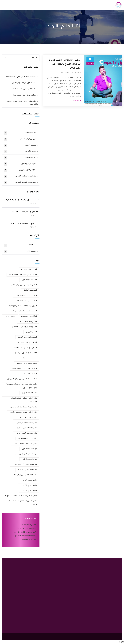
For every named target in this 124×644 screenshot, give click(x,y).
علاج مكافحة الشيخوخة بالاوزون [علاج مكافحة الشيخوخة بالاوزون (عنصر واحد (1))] (25, 444)
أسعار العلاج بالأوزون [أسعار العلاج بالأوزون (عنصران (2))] (29, 269)
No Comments (66, 73)
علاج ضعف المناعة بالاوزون (20, 183)
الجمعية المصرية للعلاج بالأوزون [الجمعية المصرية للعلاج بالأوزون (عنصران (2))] (25, 311)
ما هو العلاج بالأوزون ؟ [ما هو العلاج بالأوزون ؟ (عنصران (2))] (29, 485)
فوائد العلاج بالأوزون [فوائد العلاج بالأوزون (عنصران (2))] (29, 449)
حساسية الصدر (20, 158)
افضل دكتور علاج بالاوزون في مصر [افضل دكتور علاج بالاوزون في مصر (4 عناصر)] (24, 285)
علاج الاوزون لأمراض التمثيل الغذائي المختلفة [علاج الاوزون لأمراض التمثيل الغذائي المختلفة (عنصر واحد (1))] (24, 400)
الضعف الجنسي (20, 145)
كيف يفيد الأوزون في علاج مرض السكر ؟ (21, 77)
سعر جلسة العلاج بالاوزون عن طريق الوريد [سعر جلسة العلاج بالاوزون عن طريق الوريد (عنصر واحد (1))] (21, 379)
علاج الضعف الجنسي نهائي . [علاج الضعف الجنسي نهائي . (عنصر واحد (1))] (26, 423)
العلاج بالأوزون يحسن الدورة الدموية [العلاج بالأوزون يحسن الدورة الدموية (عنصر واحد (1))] (24, 327)
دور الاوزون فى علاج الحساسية (25, 95)
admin (77, 73)
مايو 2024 (20, 245)
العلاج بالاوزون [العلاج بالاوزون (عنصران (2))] (31, 332)
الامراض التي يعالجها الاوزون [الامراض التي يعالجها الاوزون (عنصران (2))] (26, 301)
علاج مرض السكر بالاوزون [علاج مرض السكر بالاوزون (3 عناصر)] (27, 438)
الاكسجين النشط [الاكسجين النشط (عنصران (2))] (30, 290)
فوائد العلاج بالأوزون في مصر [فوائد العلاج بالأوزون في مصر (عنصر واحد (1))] (26, 454)
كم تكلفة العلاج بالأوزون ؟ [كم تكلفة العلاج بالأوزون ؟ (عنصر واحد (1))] (27, 470)
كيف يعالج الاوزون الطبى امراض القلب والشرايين (23, 103)
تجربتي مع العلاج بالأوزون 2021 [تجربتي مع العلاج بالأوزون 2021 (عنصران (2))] (25, 348)
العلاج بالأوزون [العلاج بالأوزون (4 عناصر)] (10, 316)
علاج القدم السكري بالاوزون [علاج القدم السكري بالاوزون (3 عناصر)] (27, 428)
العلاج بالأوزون (20, 152)
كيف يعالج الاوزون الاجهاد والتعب (24, 89)
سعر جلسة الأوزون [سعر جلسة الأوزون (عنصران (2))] (30, 358)
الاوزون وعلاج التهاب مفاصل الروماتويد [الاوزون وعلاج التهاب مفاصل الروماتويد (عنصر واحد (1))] (23, 306)
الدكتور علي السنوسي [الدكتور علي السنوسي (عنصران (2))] (29, 316)
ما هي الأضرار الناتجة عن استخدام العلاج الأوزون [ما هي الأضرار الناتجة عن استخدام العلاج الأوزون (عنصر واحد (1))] (22, 503)
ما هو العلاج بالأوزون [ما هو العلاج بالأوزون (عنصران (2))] (29, 480)
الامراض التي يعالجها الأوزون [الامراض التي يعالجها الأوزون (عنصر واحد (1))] (26, 295)
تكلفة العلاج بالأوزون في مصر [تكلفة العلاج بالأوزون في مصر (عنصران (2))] (26, 353)
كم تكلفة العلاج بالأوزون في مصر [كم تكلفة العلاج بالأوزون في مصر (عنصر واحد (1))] (25, 475)
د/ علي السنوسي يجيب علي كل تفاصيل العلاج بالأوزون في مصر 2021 (64, 64)
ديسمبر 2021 (20, 252)
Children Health (20, 133)
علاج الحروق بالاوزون (20, 164)
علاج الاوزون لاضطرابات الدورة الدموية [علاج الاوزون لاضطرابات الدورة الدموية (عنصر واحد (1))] (23, 407)
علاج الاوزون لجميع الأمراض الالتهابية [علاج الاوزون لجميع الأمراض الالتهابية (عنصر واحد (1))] (23, 412)
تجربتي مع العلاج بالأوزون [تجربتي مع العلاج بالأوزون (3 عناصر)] (27, 342)
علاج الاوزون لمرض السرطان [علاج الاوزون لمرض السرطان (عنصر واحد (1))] (26, 418)
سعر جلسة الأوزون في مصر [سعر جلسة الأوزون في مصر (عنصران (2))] (27, 363)
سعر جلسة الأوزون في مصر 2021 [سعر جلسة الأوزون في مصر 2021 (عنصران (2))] (25, 369)
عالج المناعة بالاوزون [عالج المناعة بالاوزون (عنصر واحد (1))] (29, 393)
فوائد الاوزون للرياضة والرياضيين (24, 83)
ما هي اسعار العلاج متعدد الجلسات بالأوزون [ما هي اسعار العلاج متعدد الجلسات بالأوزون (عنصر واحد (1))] (21, 496)
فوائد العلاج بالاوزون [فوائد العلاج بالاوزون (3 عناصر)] (29, 459)
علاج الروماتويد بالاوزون (20, 170)
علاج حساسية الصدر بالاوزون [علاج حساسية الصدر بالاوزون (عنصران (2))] (26, 433)
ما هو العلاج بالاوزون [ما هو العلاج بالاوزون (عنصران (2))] (29, 491)
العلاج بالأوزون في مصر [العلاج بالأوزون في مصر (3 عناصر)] (28, 322)
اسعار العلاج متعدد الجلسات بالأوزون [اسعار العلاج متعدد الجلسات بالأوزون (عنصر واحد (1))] (23, 275)
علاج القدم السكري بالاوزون (20, 176)
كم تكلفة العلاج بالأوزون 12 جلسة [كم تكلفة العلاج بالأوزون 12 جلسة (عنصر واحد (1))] (25, 465)
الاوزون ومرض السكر (20, 139)
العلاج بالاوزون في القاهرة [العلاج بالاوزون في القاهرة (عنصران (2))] (27, 337)
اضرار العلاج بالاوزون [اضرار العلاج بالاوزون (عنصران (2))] (29, 280)
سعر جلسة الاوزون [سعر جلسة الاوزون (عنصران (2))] (30, 374)
